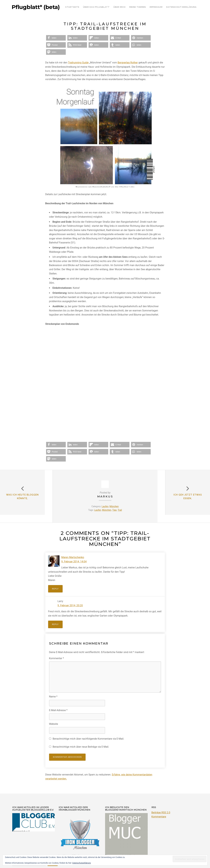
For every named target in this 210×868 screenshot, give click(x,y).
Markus (105, 496)
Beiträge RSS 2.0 (161, 812)
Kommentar (57, 658)
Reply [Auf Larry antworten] (55, 624)
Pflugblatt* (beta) (36, 7)
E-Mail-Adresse (58, 710)
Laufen (105, 506)
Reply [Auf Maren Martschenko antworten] (55, 589)
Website (54, 724)
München (114, 506)
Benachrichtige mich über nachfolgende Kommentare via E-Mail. (88, 738)
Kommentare (159, 816)
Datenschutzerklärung (82, 863)
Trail (120, 510)
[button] (56, 38)
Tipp (115, 510)
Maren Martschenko (73, 557)
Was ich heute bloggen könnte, (26, 500)
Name (53, 696)
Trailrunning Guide (78, 63)
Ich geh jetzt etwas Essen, (184, 500)
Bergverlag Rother (127, 63)
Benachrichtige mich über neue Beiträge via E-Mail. (81, 747)
